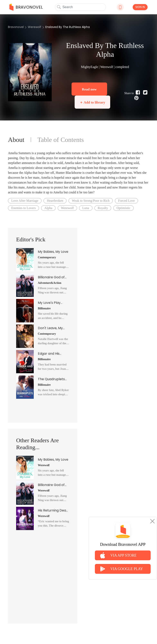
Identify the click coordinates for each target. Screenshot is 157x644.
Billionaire (44, 308)
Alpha (48, 208)
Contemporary (47, 257)
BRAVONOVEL (26, 7)
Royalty (103, 208)
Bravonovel (16, 27)
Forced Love (126, 201)
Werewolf (35, 27)
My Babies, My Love (53, 252)
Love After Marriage (25, 201)
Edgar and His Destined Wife (49, 354)
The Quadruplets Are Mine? (51, 379)
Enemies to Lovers (24, 208)
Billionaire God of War (51, 277)
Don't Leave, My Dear (50, 328)
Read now (89, 89)
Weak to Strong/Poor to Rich (91, 201)
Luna (86, 208)
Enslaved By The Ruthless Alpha (68, 27)
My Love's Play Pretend (49, 303)
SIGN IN (140, 7)
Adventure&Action (50, 283)
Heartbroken (55, 201)
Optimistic (123, 208)
